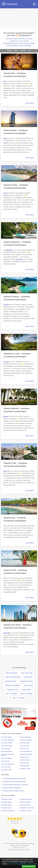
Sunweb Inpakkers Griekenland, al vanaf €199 (15, 785)
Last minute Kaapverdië (7, 764)
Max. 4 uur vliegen (11, 694)
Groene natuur (28, 685)
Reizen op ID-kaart (11, 673)
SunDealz (12, 843)
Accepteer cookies (29, 866)
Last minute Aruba (6, 767)
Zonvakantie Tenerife (7, 799)
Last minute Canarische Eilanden (7, 755)
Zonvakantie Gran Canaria (27, 808)
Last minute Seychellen (26, 754)
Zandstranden (28, 677)
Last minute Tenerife (6, 758)
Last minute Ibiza (6, 749)
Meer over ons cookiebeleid (17, 864)
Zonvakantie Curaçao (25, 811)
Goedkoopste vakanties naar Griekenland (14, 782)
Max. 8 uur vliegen (27, 694)
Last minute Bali (5, 761)
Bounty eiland (26, 690)
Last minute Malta (24, 766)
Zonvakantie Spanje (6, 805)
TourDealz (24, 843)
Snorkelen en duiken (27, 681)
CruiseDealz (31, 843)
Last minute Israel (24, 746)
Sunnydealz (25, 845)
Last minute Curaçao (7, 743)
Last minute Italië (24, 749)
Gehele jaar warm (11, 681)
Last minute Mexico (25, 760)
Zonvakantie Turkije (6, 808)
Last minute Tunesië (25, 769)
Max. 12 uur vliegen (19, 698)
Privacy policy (32, 864)
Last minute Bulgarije (25, 737)
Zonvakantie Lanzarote (26, 799)
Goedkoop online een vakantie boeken (13, 791)
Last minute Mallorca (7, 751)
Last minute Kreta (24, 763)
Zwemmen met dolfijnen (13, 685)
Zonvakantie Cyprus (25, 805)
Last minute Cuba (24, 757)
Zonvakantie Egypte (25, 802)
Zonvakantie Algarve (6, 802)
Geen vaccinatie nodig (13, 677)
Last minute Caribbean (26, 740)
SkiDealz (18, 843)
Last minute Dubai (25, 743)
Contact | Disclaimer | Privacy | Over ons (19, 849)
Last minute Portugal (6, 746)
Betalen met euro (13, 690)
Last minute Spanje (6, 737)
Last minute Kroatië (6, 770)
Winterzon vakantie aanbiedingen (12, 788)
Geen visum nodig (27, 673)
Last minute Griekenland (7, 740)
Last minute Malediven (26, 751)
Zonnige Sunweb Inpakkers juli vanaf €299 (14, 779)
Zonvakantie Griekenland (8, 811)
